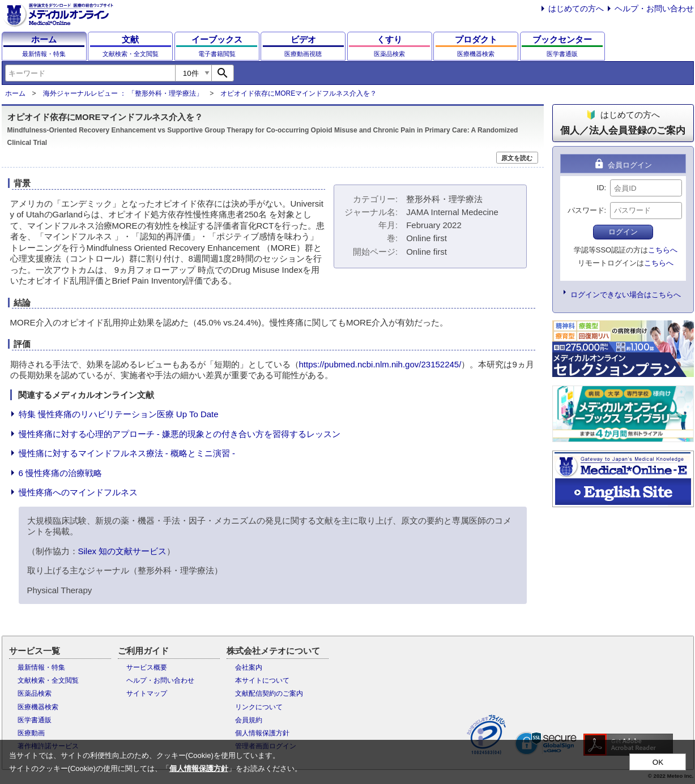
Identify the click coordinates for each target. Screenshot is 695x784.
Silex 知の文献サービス (123, 551)
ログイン (623, 232)
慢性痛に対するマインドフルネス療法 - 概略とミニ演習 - (127, 453)
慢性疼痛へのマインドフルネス (78, 492)
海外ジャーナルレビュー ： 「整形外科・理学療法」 (123, 93)
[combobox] (90, 73)
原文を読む (517, 158)
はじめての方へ (576, 8)
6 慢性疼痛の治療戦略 (61, 473)
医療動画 (31, 733)
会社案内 (249, 667)
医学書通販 (35, 720)
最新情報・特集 (41, 667)
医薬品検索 (35, 693)
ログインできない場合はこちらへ (626, 295)
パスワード (586, 210)
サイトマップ (147, 693)
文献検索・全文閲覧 (48, 680)
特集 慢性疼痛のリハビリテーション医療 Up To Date (119, 414)
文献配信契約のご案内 (269, 693)
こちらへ (663, 250)
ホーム (15, 93)
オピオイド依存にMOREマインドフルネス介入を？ (299, 93)
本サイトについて (262, 680)
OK (658, 762)
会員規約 (249, 720)
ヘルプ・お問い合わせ (654, 8)
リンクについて (259, 707)
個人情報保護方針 (262, 733)
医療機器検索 (38, 707)
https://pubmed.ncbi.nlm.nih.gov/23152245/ (380, 364)
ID (601, 188)
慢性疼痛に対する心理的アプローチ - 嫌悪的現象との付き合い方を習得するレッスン (180, 434)
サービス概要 (147, 667)
